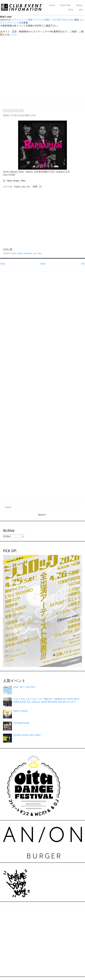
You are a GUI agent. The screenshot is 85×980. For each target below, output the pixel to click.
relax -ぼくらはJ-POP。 (25, 687)
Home (52, 5)
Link (81, 10)
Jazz (35, 253)
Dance (20, 253)
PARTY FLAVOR (20, 711)
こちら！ (14, 35)
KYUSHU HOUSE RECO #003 (27, 735)
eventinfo (28, 253)
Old (83, 264)
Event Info (65, 5)
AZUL (14, 253)
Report (79, 5)
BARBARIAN (13, 111)
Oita (40, 253)
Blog (71, 10)
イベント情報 (42, 20)
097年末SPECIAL (21, 723)
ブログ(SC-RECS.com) (63, 20)
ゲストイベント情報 (22, 20)
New (3, 264)
